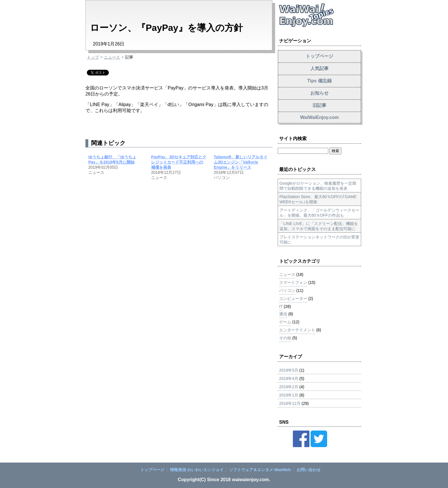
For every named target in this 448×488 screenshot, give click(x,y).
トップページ (319, 56)
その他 (285, 338)
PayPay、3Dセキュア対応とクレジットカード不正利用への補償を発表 (179, 162)
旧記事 (319, 105)
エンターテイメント (297, 330)
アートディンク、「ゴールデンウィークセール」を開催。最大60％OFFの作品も (319, 213)
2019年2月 (289, 387)
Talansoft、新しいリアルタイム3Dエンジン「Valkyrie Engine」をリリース (240, 162)
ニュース (112, 57)
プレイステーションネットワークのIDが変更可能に (319, 240)
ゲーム (285, 322)
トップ (93, 57)
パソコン (287, 290)
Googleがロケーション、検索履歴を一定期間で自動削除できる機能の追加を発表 (318, 186)
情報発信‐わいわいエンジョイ (197, 470)
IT (281, 306)
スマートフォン (293, 282)
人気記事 (319, 68)
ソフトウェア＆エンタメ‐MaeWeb (260, 470)
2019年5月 (289, 370)
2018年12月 (290, 403)
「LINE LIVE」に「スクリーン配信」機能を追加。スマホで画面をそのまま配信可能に (319, 226)
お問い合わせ (309, 470)
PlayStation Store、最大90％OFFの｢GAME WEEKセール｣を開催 (318, 199)
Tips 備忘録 (319, 81)
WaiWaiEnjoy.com (319, 117)
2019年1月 (289, 395)
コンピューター (293, 298)
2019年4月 (289, 379)
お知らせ (319, 93)
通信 (283, 314)
